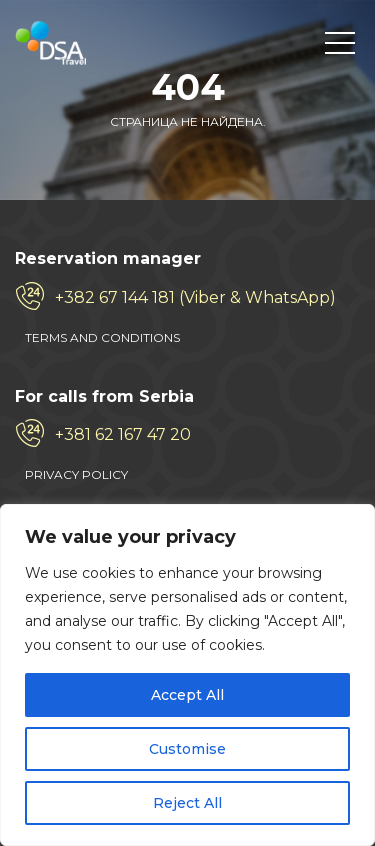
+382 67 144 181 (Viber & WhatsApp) (195, 297)
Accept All (187, 695)
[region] (187, 675)
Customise (187, 749)
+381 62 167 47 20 (123, 434)
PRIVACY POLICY (76, 474)
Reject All (187, 803)
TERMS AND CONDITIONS (102, 337)
